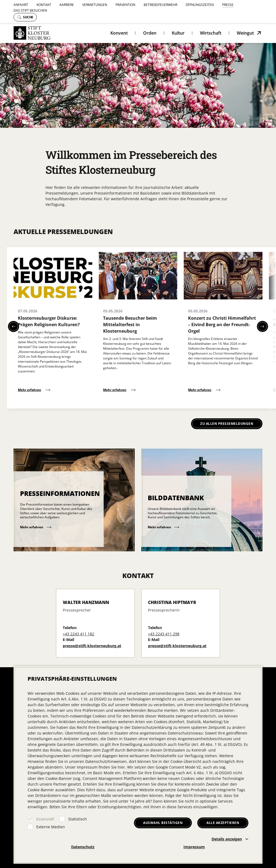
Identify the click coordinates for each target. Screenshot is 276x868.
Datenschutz (83, 847)
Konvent (119, 33)
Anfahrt (21, 5)
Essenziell (45, 819)
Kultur (178, 33)
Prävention (125, 5)
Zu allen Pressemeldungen (227, 424)
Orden (150, 33)
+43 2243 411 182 (78, 634)
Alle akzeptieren (223, 823)
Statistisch (78, 819)
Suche (25, 17)
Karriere (67, 5)
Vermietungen (95, 5)
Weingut (245, 33)
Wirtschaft (211, 33)
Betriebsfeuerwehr (160, 5)
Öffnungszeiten (200, 5)
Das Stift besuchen (30, 10)
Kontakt (44, 5)
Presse (228, 5)
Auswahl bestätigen (163, 823)
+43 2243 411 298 (164, 634)
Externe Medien (51, 827)
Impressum (194, 847)
